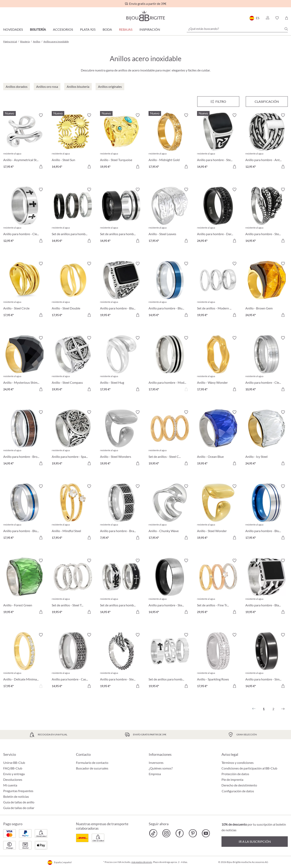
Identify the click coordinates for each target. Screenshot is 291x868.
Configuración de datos (238, 791)
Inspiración (150, 29)
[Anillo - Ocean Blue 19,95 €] (218, 438)
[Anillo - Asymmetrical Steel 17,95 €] (24, 142)
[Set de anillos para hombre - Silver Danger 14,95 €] (121, 587)
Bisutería (38, 29)
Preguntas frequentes (18, 791)
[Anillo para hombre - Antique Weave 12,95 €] (267, 142)
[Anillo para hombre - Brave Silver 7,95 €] (121, 513)
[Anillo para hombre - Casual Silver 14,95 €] (73, 661)
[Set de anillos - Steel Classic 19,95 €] (170, 438)
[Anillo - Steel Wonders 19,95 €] (121, 438)
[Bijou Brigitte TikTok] (153, 833)
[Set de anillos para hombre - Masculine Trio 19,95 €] (170, 661)
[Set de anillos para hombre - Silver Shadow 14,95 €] (73, 216)
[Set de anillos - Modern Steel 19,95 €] (218, 290)
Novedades (13, 29)
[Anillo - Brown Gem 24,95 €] (267, 290)
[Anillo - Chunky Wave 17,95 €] (170, 513)
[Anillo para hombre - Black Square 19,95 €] (267, 587)
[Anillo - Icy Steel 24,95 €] (267, 438)
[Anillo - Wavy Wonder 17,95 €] (218, 364)
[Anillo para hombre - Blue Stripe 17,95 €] (24, 513)
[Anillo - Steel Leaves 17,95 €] (170, 216)
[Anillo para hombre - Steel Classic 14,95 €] (170, 587)
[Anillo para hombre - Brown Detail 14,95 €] (24, 438)
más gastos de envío (142, 862)
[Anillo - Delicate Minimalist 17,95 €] (24, 661)
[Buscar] (286, 29)
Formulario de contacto (92, 763)
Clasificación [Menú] (267, 101)
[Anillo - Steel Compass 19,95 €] (73, 364)
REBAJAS (126, 29)
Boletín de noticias (16, 796)
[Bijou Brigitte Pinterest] (193, 833)
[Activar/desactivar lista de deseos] (41, 115)
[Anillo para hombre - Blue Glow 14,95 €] (170, 290)
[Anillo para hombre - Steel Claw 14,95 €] (267, 216)
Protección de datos (235, 774)
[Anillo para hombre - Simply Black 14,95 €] (267, 661)
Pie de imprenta (232, 779)
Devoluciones (13, 779)
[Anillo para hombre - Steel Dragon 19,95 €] (121, 661)
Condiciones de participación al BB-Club (249, 768)
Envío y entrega (14, 774)
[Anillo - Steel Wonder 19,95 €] (218, 513)
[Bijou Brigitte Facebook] (180, 833)
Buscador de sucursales (92, 768)
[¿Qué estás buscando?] (237, 29)
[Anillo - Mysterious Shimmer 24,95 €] (24, 364)
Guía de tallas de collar (19, 808)
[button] (267, 18)
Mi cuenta (10, 785)
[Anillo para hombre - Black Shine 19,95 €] (121, 290)
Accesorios (63, 29)
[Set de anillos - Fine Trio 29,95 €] (218, 587)
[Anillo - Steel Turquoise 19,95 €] (121, 142)
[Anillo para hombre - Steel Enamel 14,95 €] (218, 142)
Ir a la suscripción (255, 841)
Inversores (156, 763)
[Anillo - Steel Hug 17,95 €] (121, 364)
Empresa (155, 774)
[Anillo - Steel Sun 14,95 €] (73, 142)
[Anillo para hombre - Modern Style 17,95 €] (170, 364)
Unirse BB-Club (14, 763)
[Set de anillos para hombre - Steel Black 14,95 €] (121, 216)
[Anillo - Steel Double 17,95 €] (73, 290)
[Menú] (218, 102)
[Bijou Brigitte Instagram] (166, 833)
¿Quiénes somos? (161, 768)
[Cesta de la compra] (286, 18)
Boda (107, 29)
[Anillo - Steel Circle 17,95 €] (24, 290)
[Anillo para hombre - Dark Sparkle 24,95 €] (218, 216)
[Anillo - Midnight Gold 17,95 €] (170, 142)
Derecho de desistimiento (239, 785)
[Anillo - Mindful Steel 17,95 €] (73, 513)
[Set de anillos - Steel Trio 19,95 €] (73, 587)
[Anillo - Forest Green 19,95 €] (24, 587)
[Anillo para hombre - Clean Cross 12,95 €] (24, 216)
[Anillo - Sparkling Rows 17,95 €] (218, 661)
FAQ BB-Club (13, 768)
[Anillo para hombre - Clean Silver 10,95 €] (267, 364)
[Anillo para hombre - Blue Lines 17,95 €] (267, 513)
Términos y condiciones (238, 763)
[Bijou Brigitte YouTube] (206, 833)
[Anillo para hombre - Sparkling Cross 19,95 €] (73, 438)
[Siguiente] (283, 709)
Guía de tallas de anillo (19, 802)
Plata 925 (88, 29)
